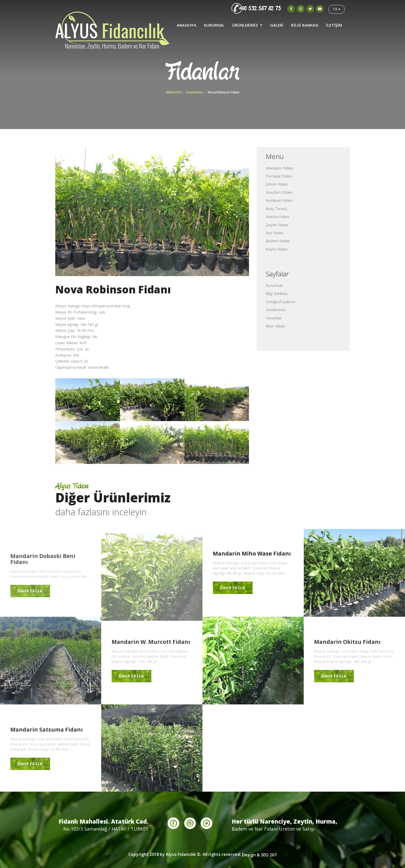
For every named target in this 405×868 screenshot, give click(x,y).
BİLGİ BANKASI (305, 24)
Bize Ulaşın (275, 326)
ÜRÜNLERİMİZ (247, 24)
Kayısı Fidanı (277, 249)
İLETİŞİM (334, 24)
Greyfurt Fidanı (279, 192)
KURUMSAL (214, 24)
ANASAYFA (186, 24)
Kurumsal (274, 285)
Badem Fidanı (278, 241)
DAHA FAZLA (30, 594)
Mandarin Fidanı (279, 168)
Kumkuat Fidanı (279, 200)
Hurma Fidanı (277, 216)
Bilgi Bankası (277, 293)
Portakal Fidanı (279, 176)
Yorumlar (274, 318)
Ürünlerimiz (195, 92)
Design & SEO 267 (259, 855)
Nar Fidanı (275, 233)
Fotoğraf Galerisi (281, 302)
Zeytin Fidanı (277, 225)
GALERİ (277, 24)
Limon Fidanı (277, 184)
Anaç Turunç (277, 208)
